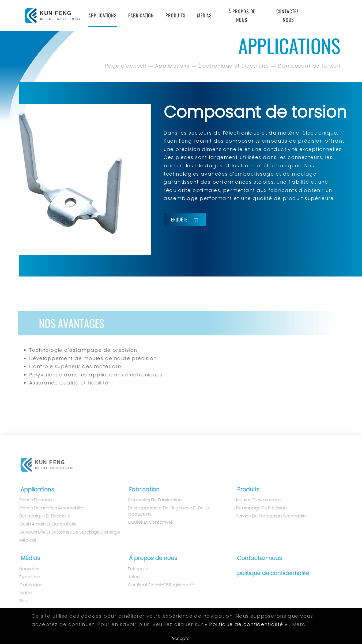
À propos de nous (242, 15)
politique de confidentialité (271, 573)
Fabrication (141, 15)
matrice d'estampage (254, 500)
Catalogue (26, 585)
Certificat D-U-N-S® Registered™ (156, 585)
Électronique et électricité (234, 66)
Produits (175, 15)
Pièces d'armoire (32, 500)
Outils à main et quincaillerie (43, 524)
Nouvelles (24, 569)
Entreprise (133, 569)
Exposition (25, 577)
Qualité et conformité (145, 522)
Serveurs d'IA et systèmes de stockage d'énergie (65, 532)
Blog (19, 601)
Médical (23, 540)
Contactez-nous (289, 15)
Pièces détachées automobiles (47, 508)
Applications (103, 15)
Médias (204, 15)
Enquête (185, 220)
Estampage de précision (257, 508)
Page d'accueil (126, 66)
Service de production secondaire (267, 516)
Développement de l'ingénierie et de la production (164, 511)
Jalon (129, 577)
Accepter (181, 639)
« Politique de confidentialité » (246, 624)
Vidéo (21, 593)
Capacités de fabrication (150, 500)
